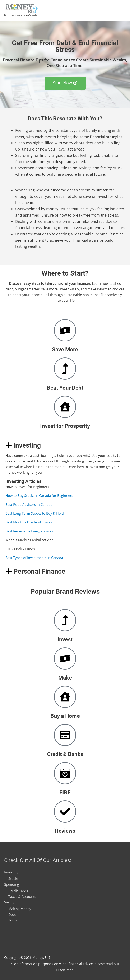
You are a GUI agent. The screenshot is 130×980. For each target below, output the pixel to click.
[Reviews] (65, 812)
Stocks (13, 879)
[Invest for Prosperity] (65, 407)
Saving (9, 902)
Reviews (65, 831)
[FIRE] (65, 773)
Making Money (20, 909)
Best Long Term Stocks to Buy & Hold (35, 513)
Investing (27, 445)
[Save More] (65, 330)
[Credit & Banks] (65, 735)
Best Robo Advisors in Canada (29, 505)
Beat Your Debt (65, 388)
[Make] (65, 658)
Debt (12, 914)
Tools (13, 920)
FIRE (65, 792)
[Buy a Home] (65, 697)
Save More (65, 350)
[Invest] (65, 620)
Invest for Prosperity (65, 426)
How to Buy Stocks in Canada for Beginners (39, 496)
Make (65, 678)
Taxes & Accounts (22, 897)
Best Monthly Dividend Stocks (29, 522)
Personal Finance (39, 571)
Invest (65, 639)
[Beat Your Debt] (65, 369)
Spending (12, 884)
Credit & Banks (65, 754)
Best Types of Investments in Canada (34, 558)
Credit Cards (18, 891)
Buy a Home (65, 716)
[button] (65, 445)
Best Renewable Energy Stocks (29, 531)
